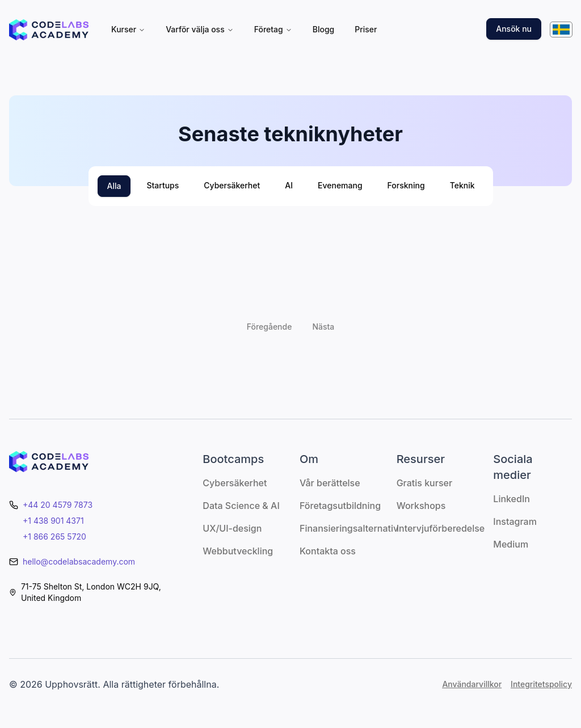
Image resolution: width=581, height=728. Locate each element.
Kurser (128, 29)
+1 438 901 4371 (53, 521)
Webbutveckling (238, 551)
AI (289, 185)
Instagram (515, 521)
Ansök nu (514, 29)
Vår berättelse (330, 483)
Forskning (406, 185)
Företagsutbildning (340, 506)
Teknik (462, 185)
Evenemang (340, 185)
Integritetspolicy (541, 684)
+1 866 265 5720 (54, 536)
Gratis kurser (424, 483)
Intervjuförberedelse (441, 528)
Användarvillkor (472, 684)
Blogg (324, 29)
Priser (366, 29)
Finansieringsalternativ (349, 528)
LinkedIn (511, 499)
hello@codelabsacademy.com (79, 561)
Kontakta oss (328, 551)
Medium (511, 544)
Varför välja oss (200, 29)
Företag (273, 29)
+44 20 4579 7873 (58, 505)
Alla (114, 186)
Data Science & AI (241, 506)
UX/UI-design (232, 528)
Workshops (421, 506)
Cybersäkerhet (232, 185)
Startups (163, 185)
